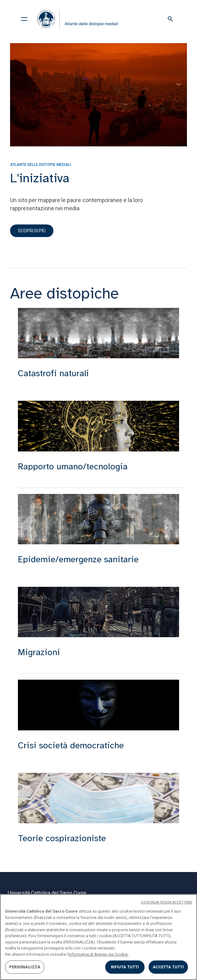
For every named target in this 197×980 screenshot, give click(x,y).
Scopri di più (32, 231)
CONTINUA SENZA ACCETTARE (167, 902)
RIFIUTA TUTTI (125, 967)
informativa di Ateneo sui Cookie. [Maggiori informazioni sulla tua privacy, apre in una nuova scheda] (98, 954)
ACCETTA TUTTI (168, 967)
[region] (98, 937)
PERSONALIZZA (25, 967)
